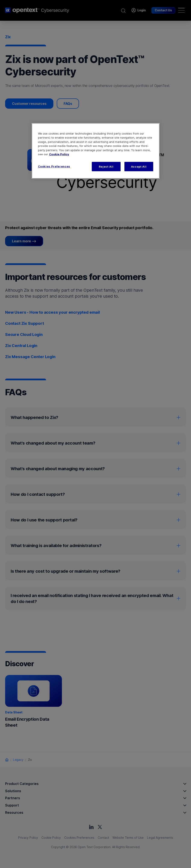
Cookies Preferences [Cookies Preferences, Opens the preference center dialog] (54, 166)
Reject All (106, 167)
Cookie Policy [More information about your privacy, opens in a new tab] (59, 154)
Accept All (139, 167)
